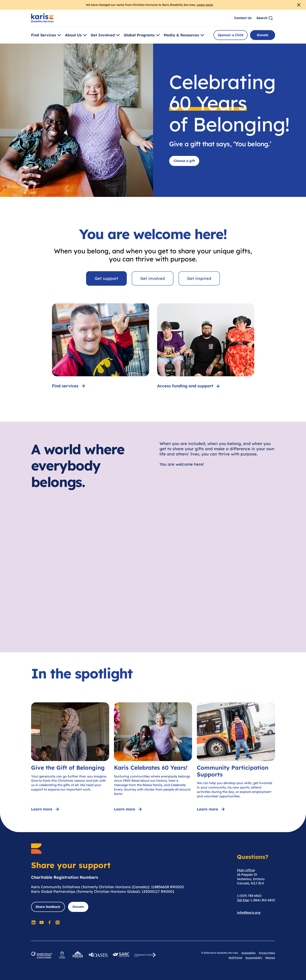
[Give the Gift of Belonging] (70, 758)
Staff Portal (235, 958)
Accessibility (249, 953)
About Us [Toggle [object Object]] (77, 35)
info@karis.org (249, 912)
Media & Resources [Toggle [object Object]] (185, 35)
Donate (263, 35)
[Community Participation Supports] (236, 758)
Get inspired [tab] (199, 278)
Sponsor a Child (231, 35)
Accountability (254, 958)
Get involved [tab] (153, 278)
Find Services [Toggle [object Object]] (47, 35)
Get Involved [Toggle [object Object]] (106, 35)
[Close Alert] (299, 5)
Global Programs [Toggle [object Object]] (142, 35)
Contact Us (243, 18)
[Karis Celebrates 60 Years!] (153, 758)
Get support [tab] (106, 278)
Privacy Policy (267, 953)
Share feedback (48, 907)
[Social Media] (34, 922)
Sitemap (270, 958)
